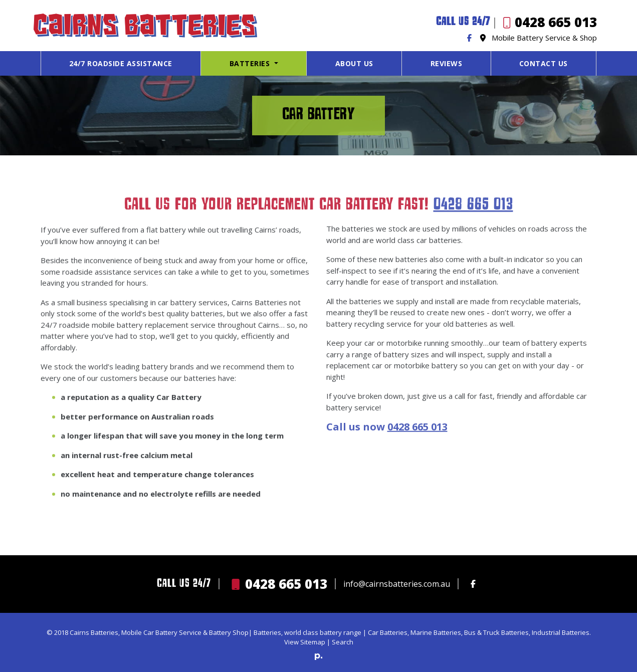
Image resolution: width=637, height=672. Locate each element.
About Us (354, 63)
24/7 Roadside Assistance (121, 63)
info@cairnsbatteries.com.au (397, 584)
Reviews (447, 63)
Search (343, 642)
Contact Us (544, 63)
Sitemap (313, 642)
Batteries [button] (251, 63)
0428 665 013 (549, 22)
